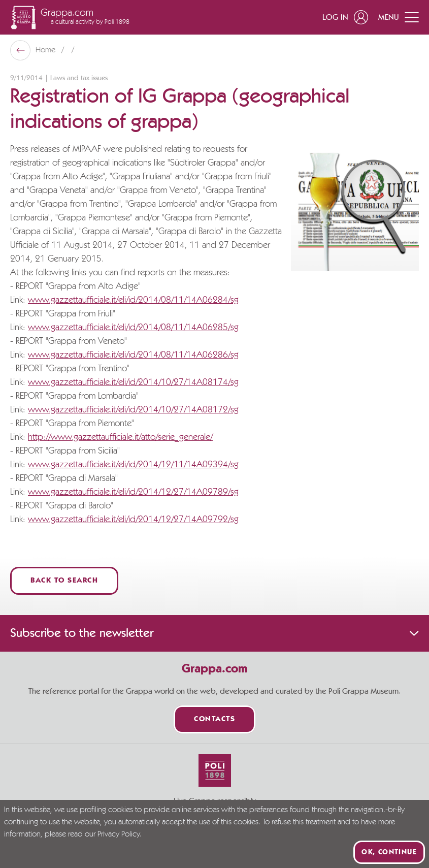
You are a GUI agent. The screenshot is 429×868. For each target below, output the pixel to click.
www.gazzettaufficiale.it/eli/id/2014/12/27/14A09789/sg (133, 492)
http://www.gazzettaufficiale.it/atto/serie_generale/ (120, 437)
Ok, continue (389, 852)
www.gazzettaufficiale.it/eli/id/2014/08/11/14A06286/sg (133, 355)
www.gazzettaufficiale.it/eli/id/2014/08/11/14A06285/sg (133, 328)
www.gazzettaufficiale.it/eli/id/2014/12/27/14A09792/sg (133, 520)
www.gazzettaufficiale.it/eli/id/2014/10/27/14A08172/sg (133, 410)
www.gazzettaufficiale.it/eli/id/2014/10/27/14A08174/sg (133, 382)
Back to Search (64, 581)
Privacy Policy (119, 834)
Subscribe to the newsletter (214, 633)
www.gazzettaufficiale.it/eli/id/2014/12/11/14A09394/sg (133, 465)
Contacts (214, 719)
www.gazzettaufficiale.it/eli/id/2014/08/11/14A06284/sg (133, 300)
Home (46, 50)
